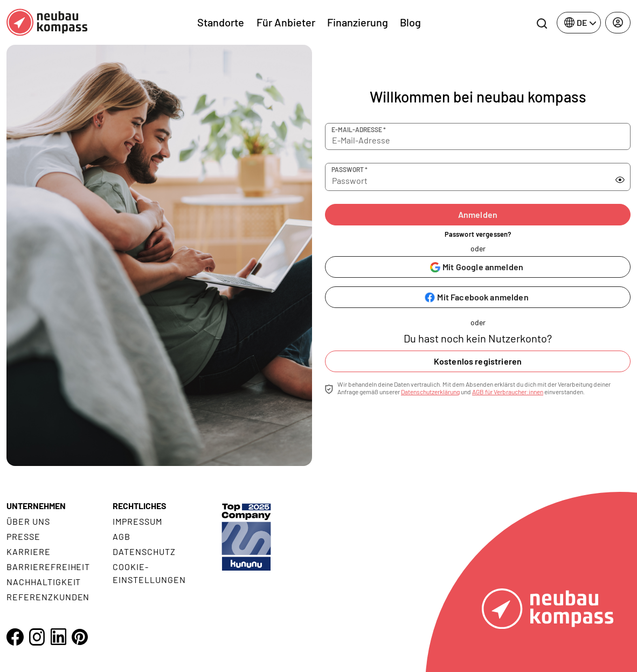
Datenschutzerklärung (430, 392)
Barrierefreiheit (48, 567)
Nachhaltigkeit (44, 582)
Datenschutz (144, 551)
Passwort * (349, 169)
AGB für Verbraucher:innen (508, 392)
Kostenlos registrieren (478, 361)
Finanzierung (358, 22)
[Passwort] (463, 177)
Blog (410, 22)
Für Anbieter (286, 22)
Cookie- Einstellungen (149, 573)
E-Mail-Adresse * (359, 129)
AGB (122, 536)
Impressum (137, 521)
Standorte (221, 22)
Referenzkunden (48, 597)
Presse (23, 536)
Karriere (29, 551)
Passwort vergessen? (478, 234)
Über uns (28, 521)
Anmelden (478, 214)
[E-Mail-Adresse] (478, 136)
